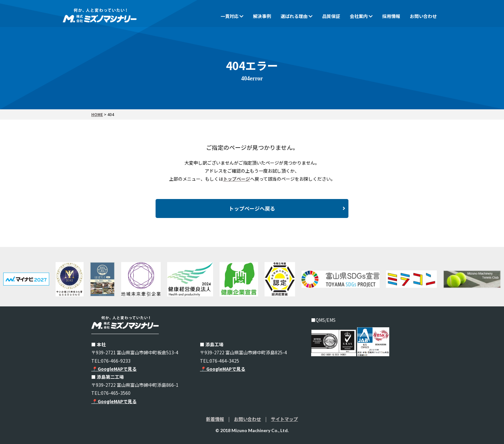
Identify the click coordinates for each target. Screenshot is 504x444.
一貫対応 (232, 16)
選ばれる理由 (297, 16)
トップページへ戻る (287, 209)
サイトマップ (284, 419)
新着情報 (215, 419)
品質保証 (331, 16)
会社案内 (361, 16)
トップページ (237, 179)
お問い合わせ (423, 16)
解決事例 (262, 16)
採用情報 (391, 16)
